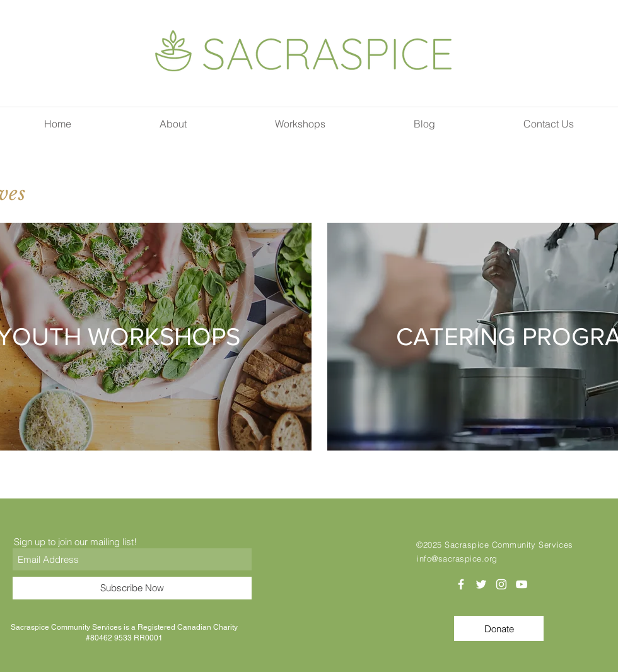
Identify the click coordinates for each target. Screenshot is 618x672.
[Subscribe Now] (132, 588)
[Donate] (499, 628)
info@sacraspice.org (457, 558)
